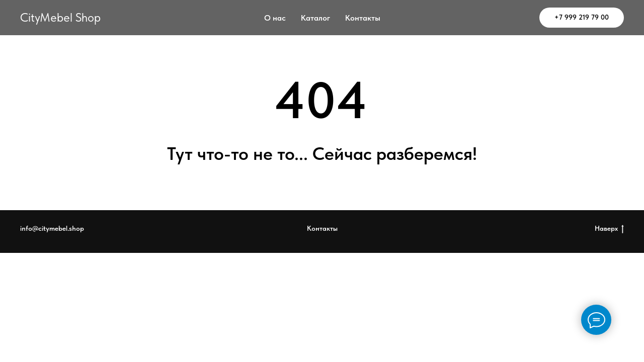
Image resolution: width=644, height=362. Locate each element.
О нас (275, 18)
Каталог (315, 18)
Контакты (363, 18)
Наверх (609, 229)
